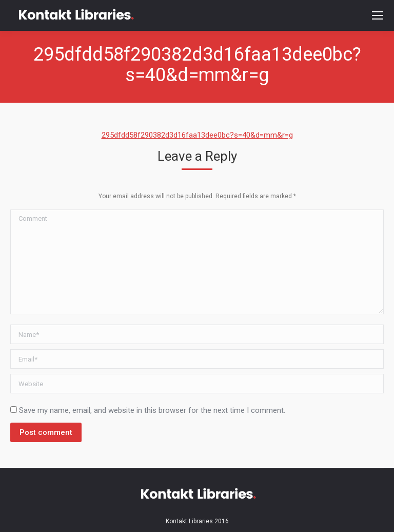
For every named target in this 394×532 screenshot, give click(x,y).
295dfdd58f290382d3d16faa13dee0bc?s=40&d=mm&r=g (197, 135)
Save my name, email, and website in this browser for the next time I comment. (152, 410)
